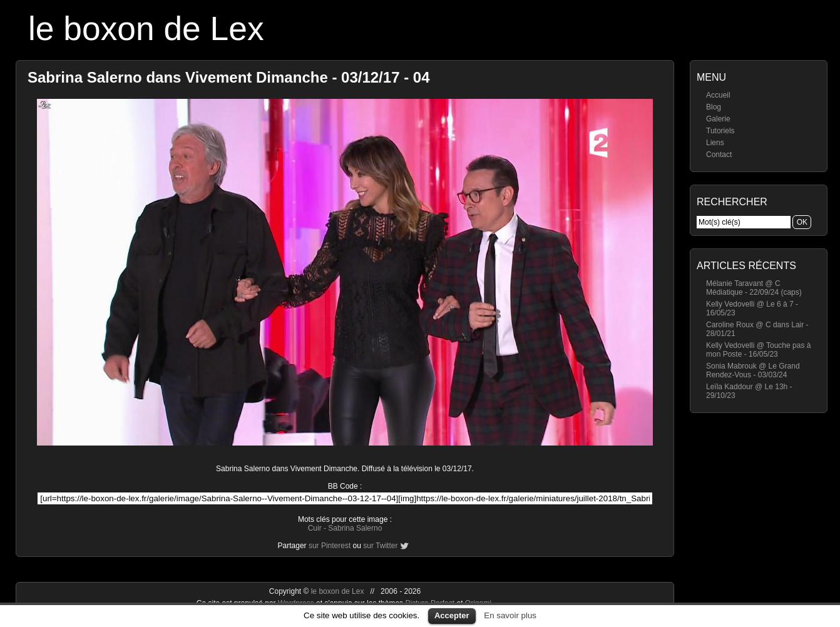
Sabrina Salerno (355, 528)
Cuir (315, 528)
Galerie (718, 119)
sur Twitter (380, 546)
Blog (714, 107)
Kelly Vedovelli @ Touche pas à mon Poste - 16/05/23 (758, 350)
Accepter (452, 615)
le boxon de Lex (146, 28)
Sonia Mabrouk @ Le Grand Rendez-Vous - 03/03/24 (753, 370)
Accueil (718, 95)
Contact (719, 155)
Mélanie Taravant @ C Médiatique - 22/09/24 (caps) (754, 288)
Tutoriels (720, 131)
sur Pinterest (330, 546)
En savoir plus (510, 615)
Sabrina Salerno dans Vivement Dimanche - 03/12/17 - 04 (229, 77)
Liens (715, 143)
